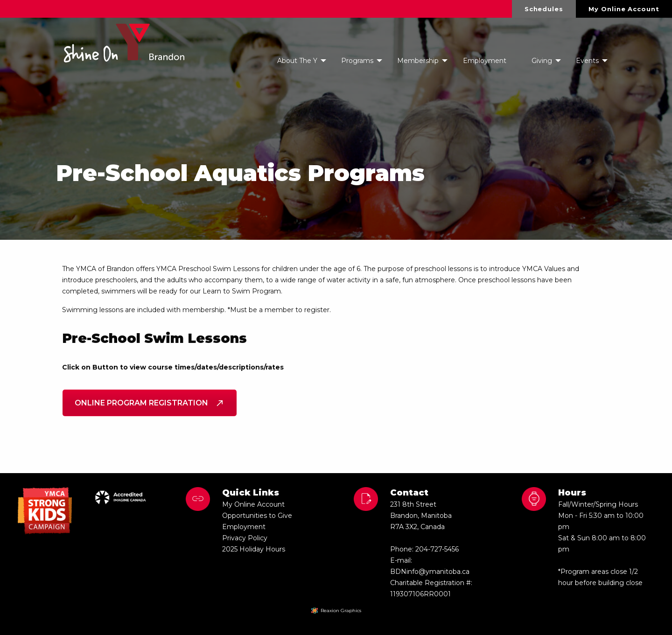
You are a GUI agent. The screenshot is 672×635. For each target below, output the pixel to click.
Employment (485, 61)
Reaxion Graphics (341, 611)
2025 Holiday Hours (254, 549)
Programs (357, 61)
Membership (418, 61)
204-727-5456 (437, 549)
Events (587, 61)
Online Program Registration (150, 403)
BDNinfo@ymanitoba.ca (430, 572)
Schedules (544, 9)
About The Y (297, 61)
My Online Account (624, 9)
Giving (542, 61)
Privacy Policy (245, 538)
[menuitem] (544, 9)
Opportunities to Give (257, 516)
